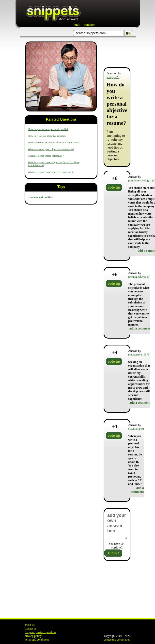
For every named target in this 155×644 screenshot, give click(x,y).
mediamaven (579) (139, 355)
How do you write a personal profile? (48, 129)
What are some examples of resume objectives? (54, 142)
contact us (31, 629)
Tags (61, 187)
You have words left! (116, 546)
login (77, 24)
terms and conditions (37, 640)
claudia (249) (136, 429)
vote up (114, 187)
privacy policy (33, 636)
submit (113, 553)
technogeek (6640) (139, 277)
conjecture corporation (117, 640)
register (90, 24)
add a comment (140, 328)
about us (30, 625)
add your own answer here (117, 526)
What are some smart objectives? (46, 156)
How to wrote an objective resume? (47, 136)
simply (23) (113, 77)
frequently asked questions (40, 632)
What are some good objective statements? (51, 149)
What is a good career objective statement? (51, 172)
